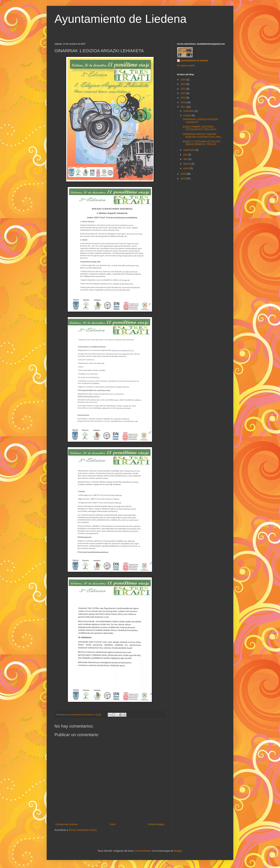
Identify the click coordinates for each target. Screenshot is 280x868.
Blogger (178, 851)
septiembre (189, 150)
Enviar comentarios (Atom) (83, 830)
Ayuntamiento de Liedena (120, 19)
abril (186, 159)
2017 (184, 107)
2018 (184, 102)
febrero (187, 164)
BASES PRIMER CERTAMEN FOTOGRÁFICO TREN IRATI (199, 128)
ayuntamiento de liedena (194, 61)
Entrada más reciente (66, 824)
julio (186, 155)
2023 (184, 84)
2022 (184, 89)
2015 (184, 179)
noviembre (189, 111)
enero (187, 168)
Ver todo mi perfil (186, 66)
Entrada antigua (156, 824)
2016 (184, 174)
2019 (184, 98)
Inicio (113, 824)
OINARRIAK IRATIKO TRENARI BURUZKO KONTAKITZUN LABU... (203, 136)
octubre (188, 115)
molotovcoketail (143, 851)
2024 (184, 80)
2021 (184, 93)
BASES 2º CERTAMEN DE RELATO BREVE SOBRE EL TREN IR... (202, 143)
